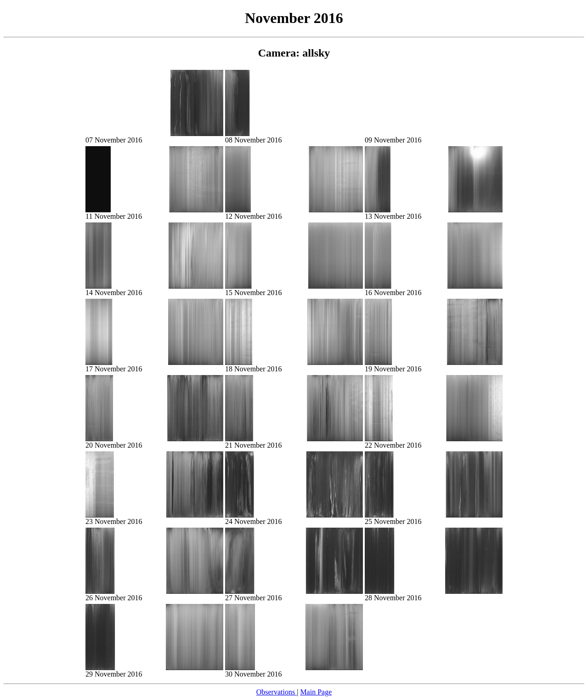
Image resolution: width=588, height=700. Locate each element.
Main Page (316, 692)
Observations (277, 692)
